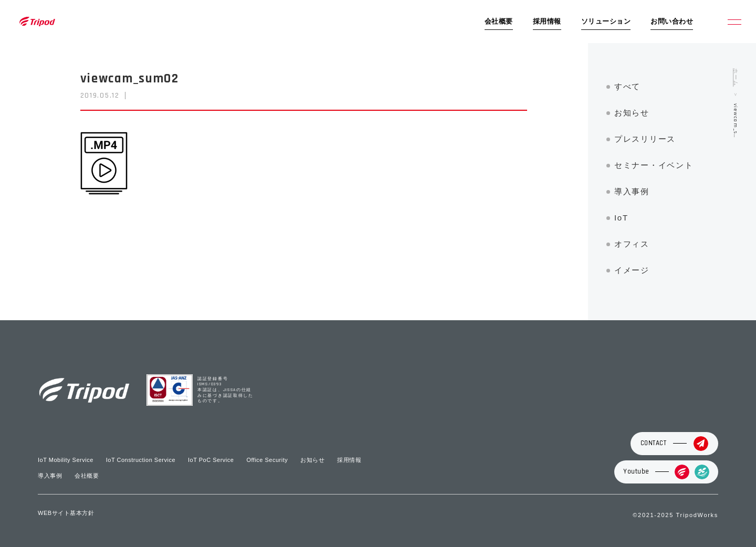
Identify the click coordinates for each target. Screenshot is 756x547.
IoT (621, 218)
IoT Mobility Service (66, 460)
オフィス (632, 244)
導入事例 (632, 191)
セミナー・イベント (654, 165)
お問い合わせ (672, 22)
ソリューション (606, 22)
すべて (627, 86)
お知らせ (632, 113)
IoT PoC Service (211, 460)
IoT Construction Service (141, 460)
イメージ (632, 270)
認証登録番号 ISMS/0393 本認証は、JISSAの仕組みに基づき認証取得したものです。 (225, 390)
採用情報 (547, 22)
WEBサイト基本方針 (66, 513)
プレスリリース (645, 139)
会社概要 (499, 22)
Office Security (267, 460)
